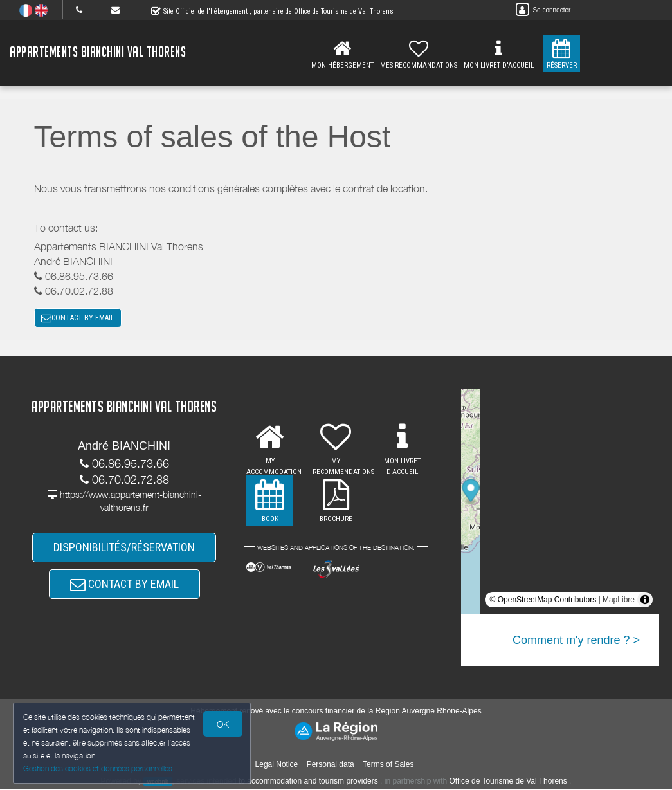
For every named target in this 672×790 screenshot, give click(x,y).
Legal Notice (277, 765)
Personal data (331, 765)
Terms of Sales (388, 765)
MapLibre (619, 600)
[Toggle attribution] (645, 600)
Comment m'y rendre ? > (576, 641)
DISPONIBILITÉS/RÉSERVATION (124, 548)
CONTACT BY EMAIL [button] (78, 318)
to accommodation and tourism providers (308, 782)
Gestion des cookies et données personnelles (98, 768)
